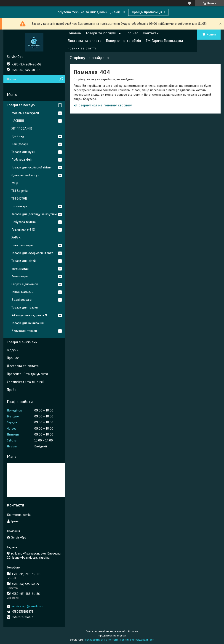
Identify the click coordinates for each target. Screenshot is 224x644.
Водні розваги (21, 300)
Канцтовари (20, 144)
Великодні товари (24, 331)
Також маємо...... (23, 292)
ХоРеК (16, 237)
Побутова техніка (24, 222)
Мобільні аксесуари (25, 113)
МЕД (15, 183)
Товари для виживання (28, 323)
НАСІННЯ (18, 121)
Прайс (11, 390)
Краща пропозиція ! (148, 12)
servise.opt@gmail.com (27, 606)
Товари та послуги (101, 33)
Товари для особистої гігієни (31, 167)
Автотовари (20, 276)
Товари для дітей (24, 261)
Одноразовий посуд (25, 175)
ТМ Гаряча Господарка (164, 41)
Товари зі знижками (22, 342)
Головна (74, 33)
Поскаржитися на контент (101, 640)
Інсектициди (20, 269)
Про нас (132, 33)
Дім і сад (18, 136)
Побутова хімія (22, 160)
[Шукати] (61, 79)
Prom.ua (133, 631)
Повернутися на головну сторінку (104, 105)
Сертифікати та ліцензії (25, 382)
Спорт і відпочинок (25, 284)
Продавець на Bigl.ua (112, 636)
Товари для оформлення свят (32, 253)
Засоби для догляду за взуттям (34, 214)
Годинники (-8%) (23, 230)
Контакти (151, 33)
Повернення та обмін (124, 41)
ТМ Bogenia (20, 191)
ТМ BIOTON (19, 199)
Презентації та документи (27, 374)
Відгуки (13, 350)
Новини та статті (82, 48)
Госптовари (19, 206)
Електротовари (22, 245)
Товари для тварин (25, 307)
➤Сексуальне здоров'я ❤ (29, 315)
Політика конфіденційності (137, 640)
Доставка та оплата (84, 41)
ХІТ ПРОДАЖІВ (22, 129)
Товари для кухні (23, 152)
